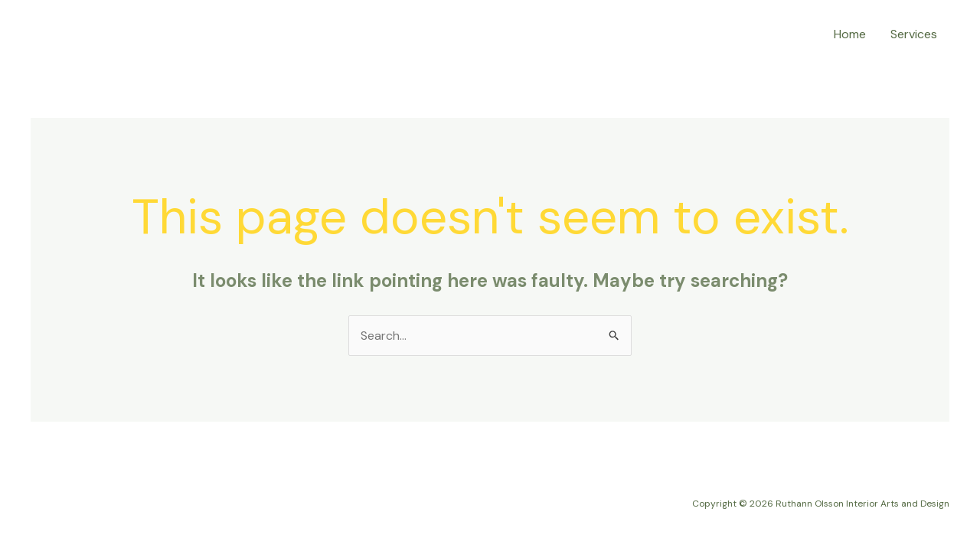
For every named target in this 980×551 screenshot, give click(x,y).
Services (914, 34)
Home (850, 34)
